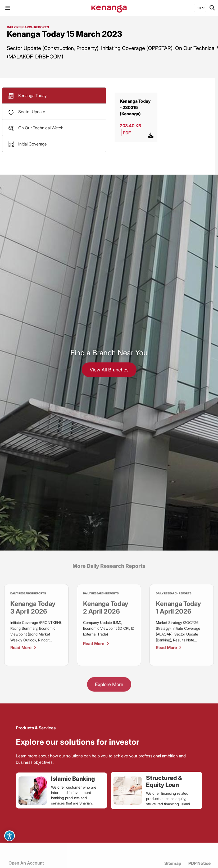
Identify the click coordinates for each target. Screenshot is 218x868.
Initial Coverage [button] (33, 144)
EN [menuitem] (199, 8)
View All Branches (109, 370)
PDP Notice (199, 863)
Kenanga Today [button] (32, 96)
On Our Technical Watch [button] (41, 128)
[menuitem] (199, 8)
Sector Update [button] (32, 112)
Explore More (109, 686)
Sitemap (173, 863)
